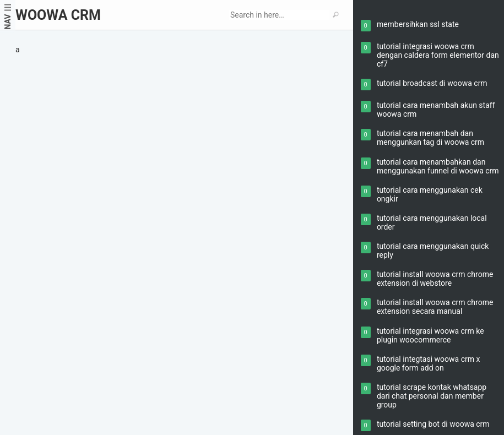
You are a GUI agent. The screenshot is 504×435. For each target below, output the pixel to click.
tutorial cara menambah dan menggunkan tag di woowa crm (430, 138)
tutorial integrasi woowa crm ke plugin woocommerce (430, 335)
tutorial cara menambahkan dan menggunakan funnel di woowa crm (438, 166)
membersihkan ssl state (418, 24)
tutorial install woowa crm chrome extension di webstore (435, 279)
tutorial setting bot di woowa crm (433, 424)
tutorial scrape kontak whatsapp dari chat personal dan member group (432, 396)
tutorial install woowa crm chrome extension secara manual (435, 307)
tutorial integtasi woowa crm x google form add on (429, 363)
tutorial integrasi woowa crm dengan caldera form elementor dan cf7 (438, 55)
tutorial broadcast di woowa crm (432, 83)
